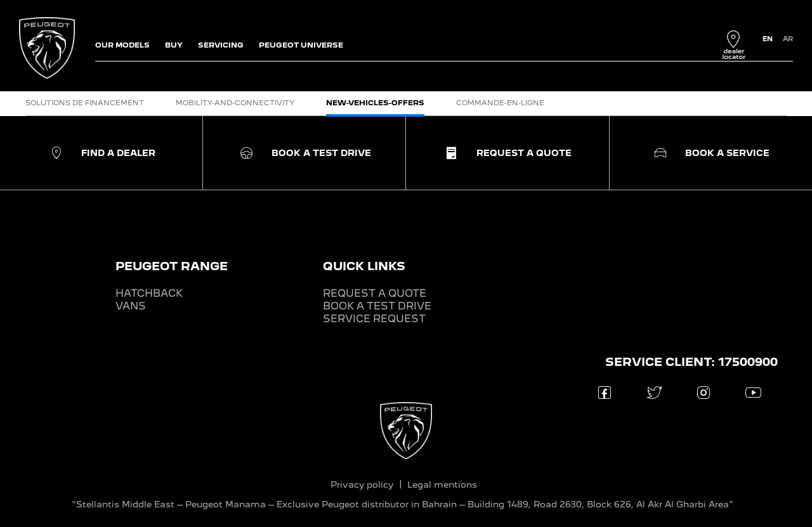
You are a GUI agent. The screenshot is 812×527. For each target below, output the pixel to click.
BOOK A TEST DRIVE (377, 306)
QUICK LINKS (364, 266)
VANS (131, 306)
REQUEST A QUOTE (375, 293)
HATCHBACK (149, 293)
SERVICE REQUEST (374, 319)
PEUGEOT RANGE (172, 266)
